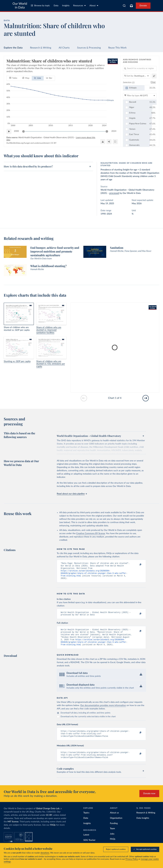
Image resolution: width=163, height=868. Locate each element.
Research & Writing (41, 48)
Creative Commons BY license (91, 534)
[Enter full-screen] (115, 142)
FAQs (53, 832)
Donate (143, 6)
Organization (116, 825)
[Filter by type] (140, 96)
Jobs (112, 841)
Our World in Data (20, 6)
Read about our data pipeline (72, 494)
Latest (86, 842)
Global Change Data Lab (48, 815)
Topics (86, 820)
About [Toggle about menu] (94, 6)
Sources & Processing (89, 48)
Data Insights (143, 825)
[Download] (103, 142)
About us (114, 820)
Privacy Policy (132, 859)
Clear (153, 82)
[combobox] (124, 6)
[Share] (109, 142)
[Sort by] (137, 76)
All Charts (64, 48)
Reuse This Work (117, 48)
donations (45, 853)
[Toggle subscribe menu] (131, 6)
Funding (114, 830)
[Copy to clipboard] (137, 565)
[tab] (13, 78)
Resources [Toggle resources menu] (79, 6)
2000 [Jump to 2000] (16, 131)
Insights (66, 6)
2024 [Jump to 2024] (114, 131)
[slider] (23, 131)
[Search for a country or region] (140, 69)
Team (112, 835)
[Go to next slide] (146, 398)
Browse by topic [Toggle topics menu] (40, 6)
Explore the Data (13, 48)
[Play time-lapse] (9, 131)
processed (114, 193)
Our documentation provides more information (103, 710)
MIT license (13, 829)
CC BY (54, 143)
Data (56, 6)
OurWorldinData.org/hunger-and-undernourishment (28, 143)
